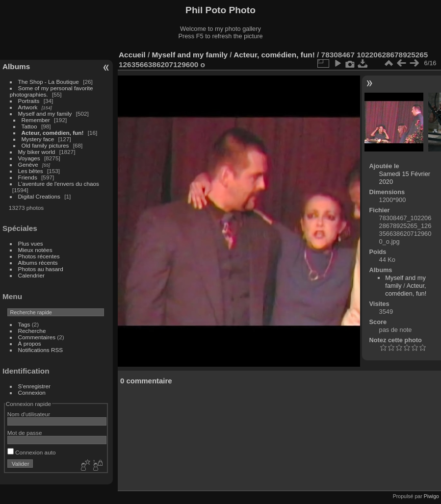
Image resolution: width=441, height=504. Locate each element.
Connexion (32, 392)
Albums (16, 66)
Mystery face (38, 139)
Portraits (29, 101)
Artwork (28, 107)
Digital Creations (39, 196)
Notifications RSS (41, 350)
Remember (36, 120)
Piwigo (431, 496)
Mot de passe (25, 433)
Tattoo (29, 126)
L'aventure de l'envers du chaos (59, 184)
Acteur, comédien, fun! (53, 133)
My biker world (37, 152)
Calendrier (31, 275)
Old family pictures (45, 145)
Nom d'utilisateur (29, 414)
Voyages (29, 158)
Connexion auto (32, 452)
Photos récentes (39, 256)
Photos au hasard (41, 269)
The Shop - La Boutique (49, 82)
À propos (30, 343)
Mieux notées (35, 250)
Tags (24, 324)
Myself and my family (45, 113)
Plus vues (31, 243)
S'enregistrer (34, 386)
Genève (28, 164)
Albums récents (38, 263)
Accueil (132, 55)
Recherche (32, 331)
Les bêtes (31, 171)
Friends (28, 177)
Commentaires (37, 337)
